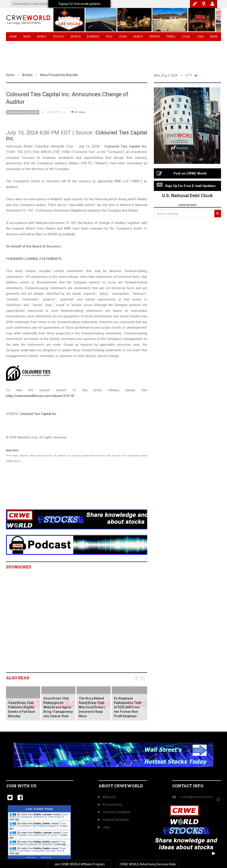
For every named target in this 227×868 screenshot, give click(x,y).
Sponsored (19, 567)
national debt (187, 205)
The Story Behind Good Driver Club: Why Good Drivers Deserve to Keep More (92, 707)
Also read (18, 678)
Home (13, 37)
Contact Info (188, 786)
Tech (109, 37)
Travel (171, 37)
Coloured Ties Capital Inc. (38, 414)
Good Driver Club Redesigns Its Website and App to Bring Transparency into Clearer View (58, 707)
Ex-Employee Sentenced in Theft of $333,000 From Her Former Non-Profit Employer (128, 707)
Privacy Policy (110, 805)
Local (186, 37)
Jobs (200, 37)
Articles (27, 75)
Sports (75, 37)
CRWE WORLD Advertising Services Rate (148, 864)
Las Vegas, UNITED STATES (24, 23)
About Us (107, 797)
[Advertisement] (87, 492)
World (42, 37)
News (27, 37)
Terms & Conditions (114, 812)
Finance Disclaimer (114, 820)
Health (138, 37)
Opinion (154, 37)
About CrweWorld (121, 786)
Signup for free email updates (79, 4)
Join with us (21, 786)
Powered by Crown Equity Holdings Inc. (39, 4)
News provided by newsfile (59, 75)
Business (93, 37)
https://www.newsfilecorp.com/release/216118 (40, 396)
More (214, 37)
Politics (59, 37)
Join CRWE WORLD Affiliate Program (79, 864)
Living (123, 37)
